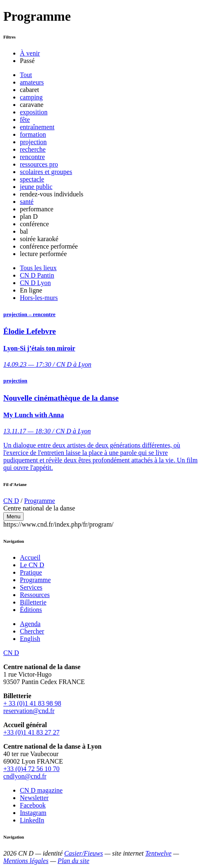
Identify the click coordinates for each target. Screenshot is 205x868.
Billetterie (33, 602)
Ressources (35, 595)
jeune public (36, 187)
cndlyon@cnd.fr (25, 776)
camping (31, 97)
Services (31, 587)
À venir (30, 53)
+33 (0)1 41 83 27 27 (31, 732)
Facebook (33, 805)
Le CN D (32, 565)
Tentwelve (158, 853)
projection (33, 142)
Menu (13, 516)
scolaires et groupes (46, 172)
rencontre (32, 157)
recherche (33, 149)
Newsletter (34, 798)
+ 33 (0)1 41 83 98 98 (32, 703)
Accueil (30, 557)
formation (33, 134)
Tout (26, 75)
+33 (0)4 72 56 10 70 (31, 769)
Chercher (32, 631)
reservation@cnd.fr (29, 711)
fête (25, 120)
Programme (40, 501)
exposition (34, 112)
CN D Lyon (35, 283)
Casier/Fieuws (83, 853)
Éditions (31, 610)
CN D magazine (41, 790)
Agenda (30, 624)
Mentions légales (26, 861)
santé (27, 202)
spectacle (32, 179)
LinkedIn (32, 820)
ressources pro (39, 164)
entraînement (37, 127)
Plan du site (73, 861)
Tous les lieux (38, 268)
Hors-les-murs (39, 298)
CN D (11, 501)
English (30, 639)
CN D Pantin (37, 275)
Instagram (33, 813)
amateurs (32, 82)
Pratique (31, 572)
